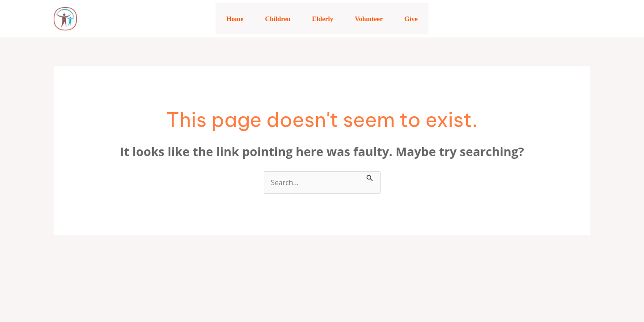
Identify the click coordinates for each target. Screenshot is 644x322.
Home (235, 19)
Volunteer (369, 19)
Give (411, 19)
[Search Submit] (370, 177)
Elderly (323, 19)
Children (278, 19)
